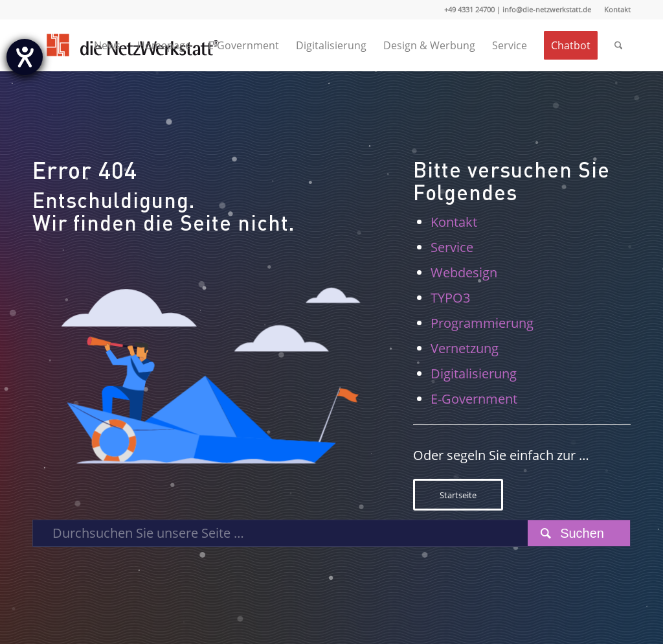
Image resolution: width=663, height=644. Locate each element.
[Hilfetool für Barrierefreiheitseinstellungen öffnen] (25, 57)
